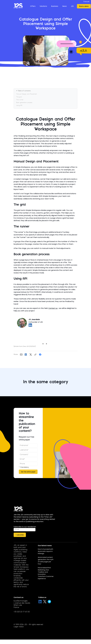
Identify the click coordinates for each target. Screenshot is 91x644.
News (65, 6)
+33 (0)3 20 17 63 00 (22, 612)
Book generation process (24, 103)
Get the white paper (28, 472)
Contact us (53, 308)
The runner (20, 100)
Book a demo (84, 6)
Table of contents (24, 91)
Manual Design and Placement (27, 94)
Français (86, 2)
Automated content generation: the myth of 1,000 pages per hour (46, 561)
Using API (19, 106)
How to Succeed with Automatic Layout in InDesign (45, 551)
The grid (19, 97)
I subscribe (20, 535)
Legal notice (19, 627)
